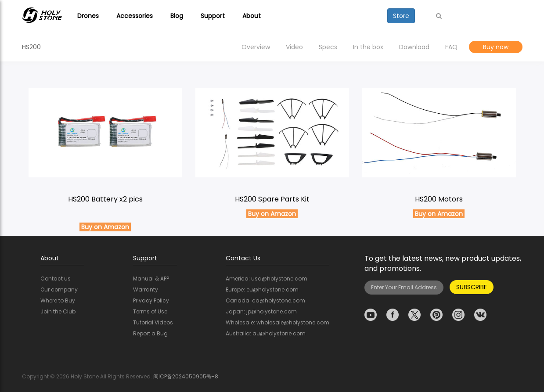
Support (213, 16)
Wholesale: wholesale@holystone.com (277, 322)
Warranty (146, 290)
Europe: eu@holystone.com (262, 290)
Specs (328, 47)
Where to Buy (58, 300)
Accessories (135, 16)
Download (414, 47)
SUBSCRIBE (472, 287)
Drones (88, 16)
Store (401, 16)
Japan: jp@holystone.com (261, 311)
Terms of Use (150, 311)
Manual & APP (151, 279)
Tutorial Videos (153, 322)
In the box (368, 47)
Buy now (496, 47)
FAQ (451, 47)
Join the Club (58, 311)
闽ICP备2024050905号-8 (186, 376)
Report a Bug (150, 333)
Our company (59, 290)
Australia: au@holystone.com (266, 333)
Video (294, 47)
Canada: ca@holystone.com (265, 300)
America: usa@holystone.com (267, 279)
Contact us (56, 279)
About (252, 16)
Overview (256, 47)
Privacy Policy (151, 300)
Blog (177, 16)
